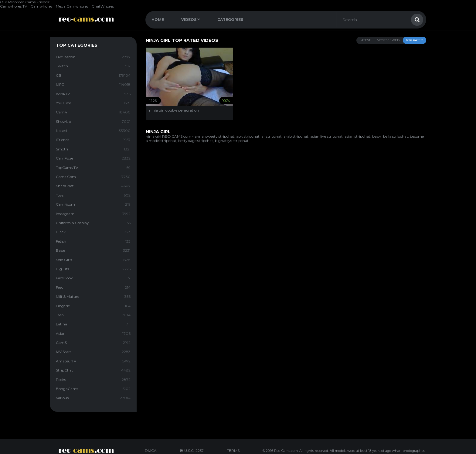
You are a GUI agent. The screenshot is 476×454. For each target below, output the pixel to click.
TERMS (233, 451)
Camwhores (41, 6)
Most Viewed (388, 40)
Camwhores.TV (14, 6)
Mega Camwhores (72, 6)
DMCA (151, 451)
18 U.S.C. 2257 (192, 451)
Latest (365, 40)
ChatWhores (103, 6)
